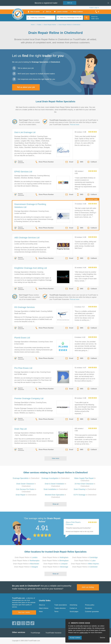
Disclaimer (89, 608)
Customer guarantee (92, 612)
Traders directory (60, 608)
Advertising (73, 605)
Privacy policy (90, 605)
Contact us (73, 608)
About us (42, 605)
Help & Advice (44, 608)
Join (70, 3)
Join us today (88, 587)
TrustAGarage (35, 633)
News (41, 612)
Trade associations (61, 605)
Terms (56, 612)
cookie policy (84, 633)
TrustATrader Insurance (53, 633)
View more (55, 458)
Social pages (74, 612)
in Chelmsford (26, 478)
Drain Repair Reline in (26, 557)
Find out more (75, 125)
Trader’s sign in (94, 8)
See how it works (24, 612)
